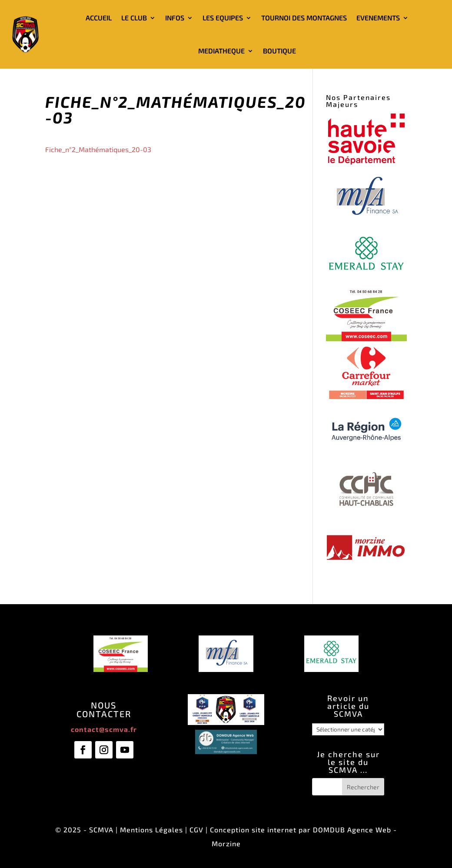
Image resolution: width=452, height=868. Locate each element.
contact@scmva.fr (104, 729)
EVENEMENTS (378, 18)
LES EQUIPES (223, 18)
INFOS (175, 18)
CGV (196, 830)
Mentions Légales (151, 830)
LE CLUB (134, 18)
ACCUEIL (99, 18)
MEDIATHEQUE (221, 51)
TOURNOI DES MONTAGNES (304, 18)
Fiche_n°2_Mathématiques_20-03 (98, 149)
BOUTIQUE (279, 51)
